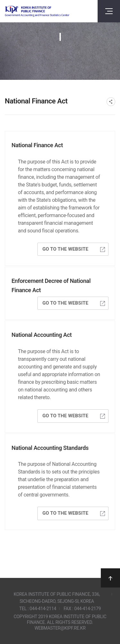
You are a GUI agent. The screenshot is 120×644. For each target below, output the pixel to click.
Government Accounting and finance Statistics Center (37, 11)
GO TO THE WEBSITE (74, 249)
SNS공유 (111, 102)
